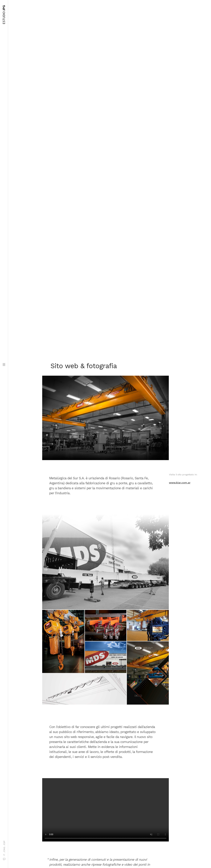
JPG (4, 15)
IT (4, 855)
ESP (4, 843)
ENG (4, 849)
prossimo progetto (103, 846)
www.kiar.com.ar (180, 162)
